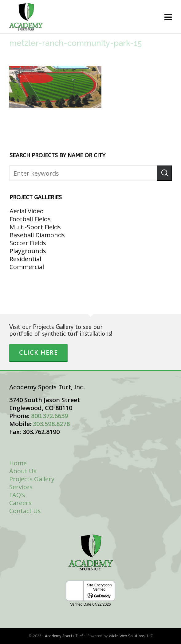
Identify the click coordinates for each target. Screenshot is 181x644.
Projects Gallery (32, 479)
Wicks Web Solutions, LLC (131, 636)
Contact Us (25, 511)
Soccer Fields (28, 243)
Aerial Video (27, 211)
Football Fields (30, 219)
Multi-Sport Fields (35, 227)
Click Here (38, 352)
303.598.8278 (51, 424)
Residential (25, 259)
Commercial (27, 267)
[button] (164, 173)
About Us (23, 471)
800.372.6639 (49, 416)
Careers (20, 503)
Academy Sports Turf (64, 636)
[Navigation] (168, 17)
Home (18, 463)
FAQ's (17, 495)
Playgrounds (28, 251)
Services (21, 487)
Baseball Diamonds (37, 235)
